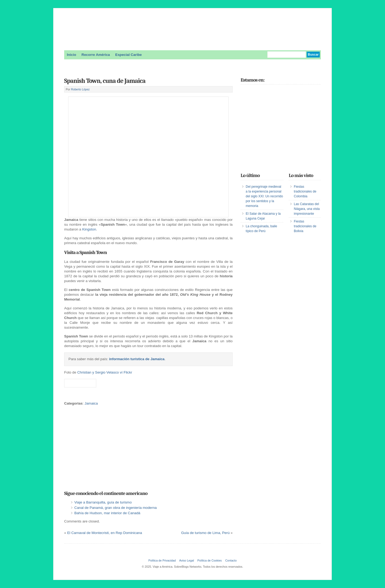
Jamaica (91, 403)
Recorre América (96, 55)
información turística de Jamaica (137, 359)
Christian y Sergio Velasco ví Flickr (105, 372)
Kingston (89, 229)
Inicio (72, 55)
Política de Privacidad (162, 560)
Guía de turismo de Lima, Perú (205, 533)
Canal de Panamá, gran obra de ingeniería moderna (115, 508)
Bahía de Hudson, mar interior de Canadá (107, 513)
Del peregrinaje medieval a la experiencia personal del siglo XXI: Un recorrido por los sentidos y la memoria (264, 196)
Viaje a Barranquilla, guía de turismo (103, 502)
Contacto (231, 560)
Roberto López (80, 89)
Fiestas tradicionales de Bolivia (305, 226)
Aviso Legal (186, 560)
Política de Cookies (209, 560)
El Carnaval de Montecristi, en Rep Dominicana (105, 533)
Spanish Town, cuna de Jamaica (105, 81)
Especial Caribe (128, 55)
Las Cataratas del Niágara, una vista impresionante (307, 209)
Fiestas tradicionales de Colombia (305, 191)
